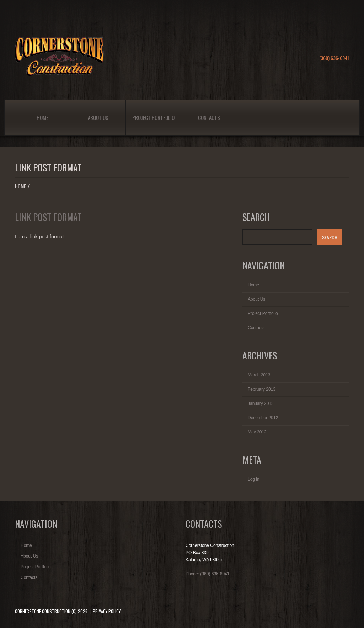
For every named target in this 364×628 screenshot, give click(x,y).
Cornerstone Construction (43, 611)
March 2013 (259, 375)
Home (42, 117)
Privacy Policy (107, 611)
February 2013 (262, 389)
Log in (254, 479)
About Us (98, 117)
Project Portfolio (153, 117)
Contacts (209, 117)
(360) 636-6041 (334, 58)
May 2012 (257, 432)
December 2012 (263, 418)
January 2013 (261, 403)
